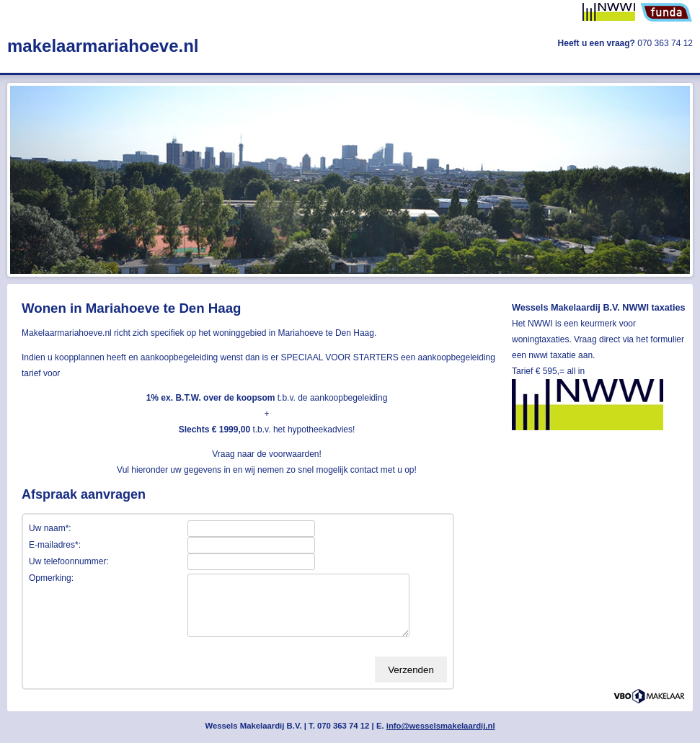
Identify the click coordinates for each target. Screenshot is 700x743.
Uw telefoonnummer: (69, 561)
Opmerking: (51, 578)
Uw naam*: (50, 528)
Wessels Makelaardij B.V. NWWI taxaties (599, 308)
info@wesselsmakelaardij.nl (441, 726)
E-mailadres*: (55, 545)
